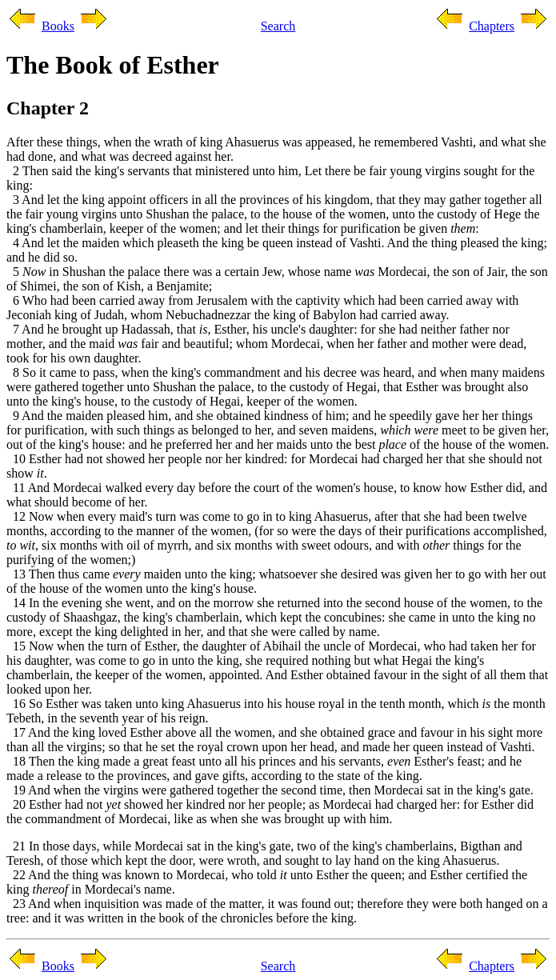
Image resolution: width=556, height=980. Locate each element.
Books (58, 26)
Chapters (492, 26)
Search (278, 26)
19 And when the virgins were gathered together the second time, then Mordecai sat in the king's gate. (270, 790)
